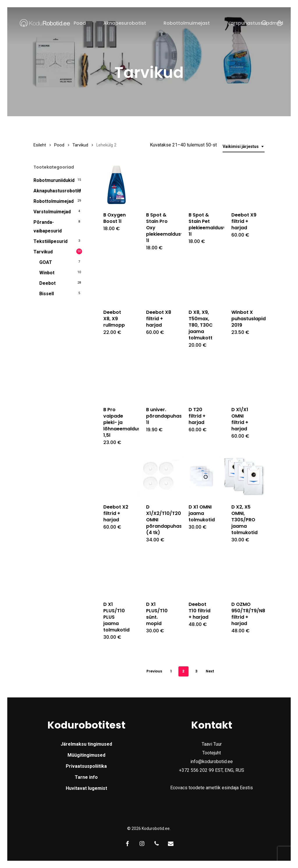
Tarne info (86, 777)
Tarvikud (80, 145)
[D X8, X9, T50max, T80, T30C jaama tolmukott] (201, 282)
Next (210, 671)
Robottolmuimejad (54, 201)
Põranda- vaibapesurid (48, 227)
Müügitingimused (86, 755)
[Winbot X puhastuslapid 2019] (244, 282)
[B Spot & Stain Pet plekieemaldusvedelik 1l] (201, 185)
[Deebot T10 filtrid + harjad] (201, 574)
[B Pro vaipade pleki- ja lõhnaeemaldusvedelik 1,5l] (116, 379)
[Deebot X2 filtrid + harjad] (116, 477)
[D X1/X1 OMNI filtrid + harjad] (244, 379)
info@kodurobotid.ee (212, 761)
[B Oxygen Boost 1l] (116, 185)
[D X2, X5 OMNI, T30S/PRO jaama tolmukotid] (244, 477)
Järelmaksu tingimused (86, 744)
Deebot (47, 283)
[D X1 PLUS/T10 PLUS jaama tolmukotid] (116, 574)
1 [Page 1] (171, 671)
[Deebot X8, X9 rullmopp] (116, 282)
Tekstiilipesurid (50, 241)
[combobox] (244, 147)
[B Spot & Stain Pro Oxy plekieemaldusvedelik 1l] (159, 185)
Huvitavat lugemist (86, 788)
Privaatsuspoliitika (86, 766)
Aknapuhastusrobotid (57, 191)
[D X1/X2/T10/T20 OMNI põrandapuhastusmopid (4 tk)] (159, 477)
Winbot (47, 273)
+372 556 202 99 (196, 770)
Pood (59, 145)
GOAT (46, 262)
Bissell (47, 294)
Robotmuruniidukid (54, 180)
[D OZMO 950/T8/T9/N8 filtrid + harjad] (244, 574)
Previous (154, 671)
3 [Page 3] (196, 671)
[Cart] (279, 23)
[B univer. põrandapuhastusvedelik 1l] (159, 379)
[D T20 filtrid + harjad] (201, 379)
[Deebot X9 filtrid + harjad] (244, 185)
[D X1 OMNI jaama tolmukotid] (201, 477)
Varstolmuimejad (52, 212)
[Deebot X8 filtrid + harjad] (159, 282)
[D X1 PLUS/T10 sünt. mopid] (159, 574)
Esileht (40, 145)
